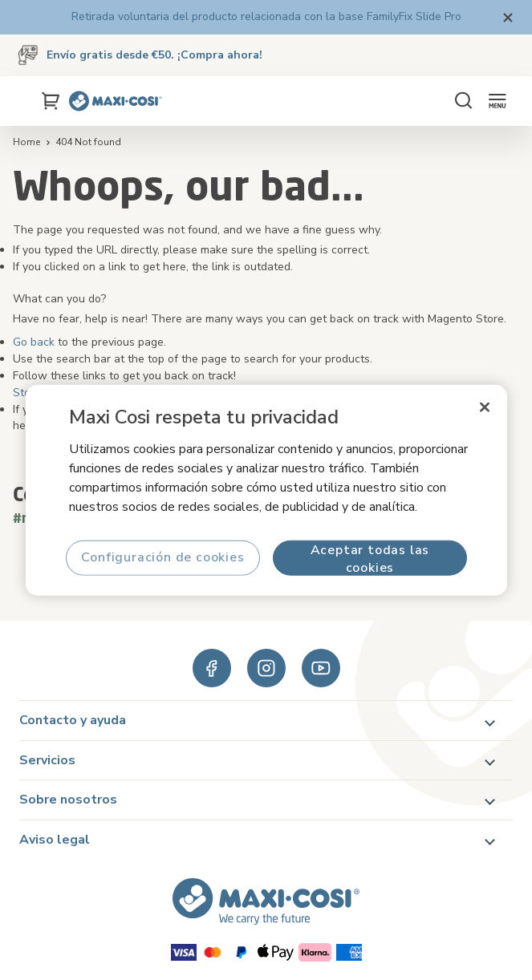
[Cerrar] (485, 407)
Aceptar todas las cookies (370, 558)
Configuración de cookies (162, 557)
